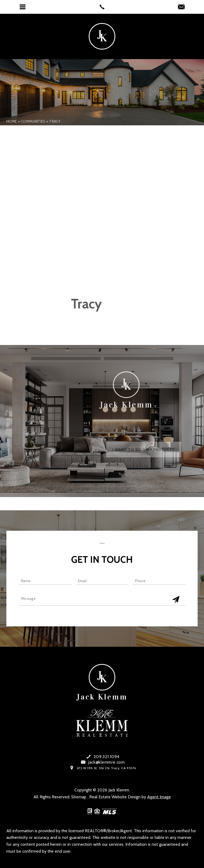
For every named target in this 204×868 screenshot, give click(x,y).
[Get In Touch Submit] (176, 600)
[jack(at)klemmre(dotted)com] (181, 7)
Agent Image (159, 797)
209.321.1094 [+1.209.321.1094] (107, 757)
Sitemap (79, 797)
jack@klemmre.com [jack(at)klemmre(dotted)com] (106, 762)
